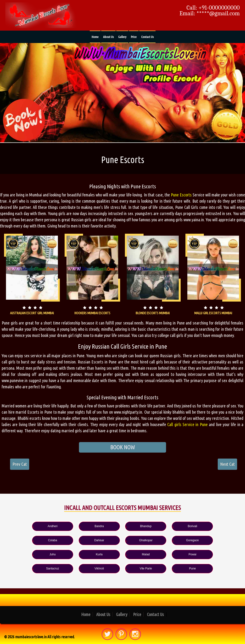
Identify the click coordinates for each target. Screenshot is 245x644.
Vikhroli (166, 554)
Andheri (35, 526)
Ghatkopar (79, 540)
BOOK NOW (123, 447)
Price (134, 37)
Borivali (166, 526)
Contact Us (147, 37)
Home (95, 37)
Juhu (166, 540)
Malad (35, 554)
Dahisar (35, 540)
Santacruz (122, 554)
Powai (79, 554)
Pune (122, 568)
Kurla (210, 540)
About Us (108, 37)
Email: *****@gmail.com (210, 13)
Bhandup (122, 526)
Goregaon (122, 540)
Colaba (210, 526)
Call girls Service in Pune (187, 424)
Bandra (79, 526)
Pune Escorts (181, 195)
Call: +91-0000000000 (213, 8)
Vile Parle (210, 554)
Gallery (122, 37)
